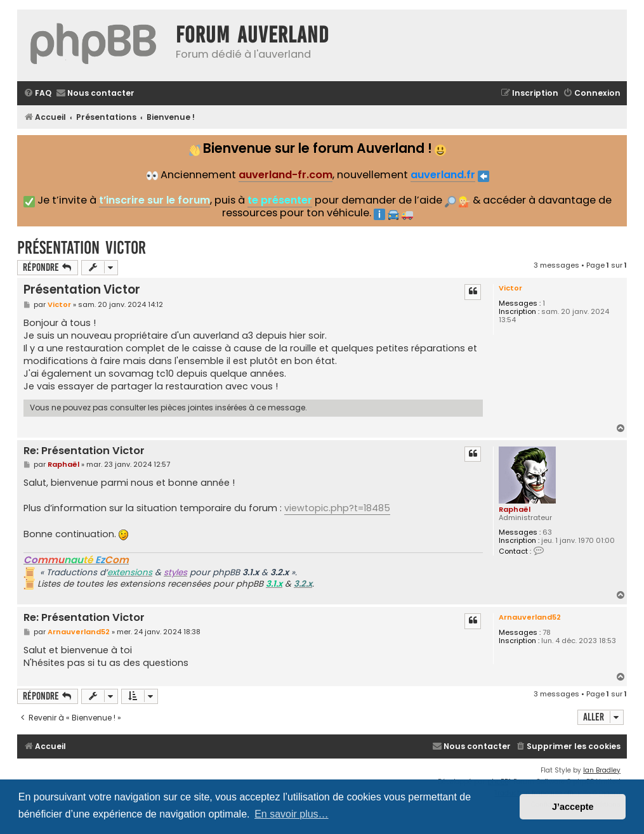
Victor (510, 288)
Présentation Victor (82, 248)
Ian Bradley (602, 770)
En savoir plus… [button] (292, 814)
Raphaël (515, 509)
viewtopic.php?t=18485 (337, 508)
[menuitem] (37, 94)
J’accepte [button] (573, 807)
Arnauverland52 (530, 617)
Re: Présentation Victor (84, 451)
